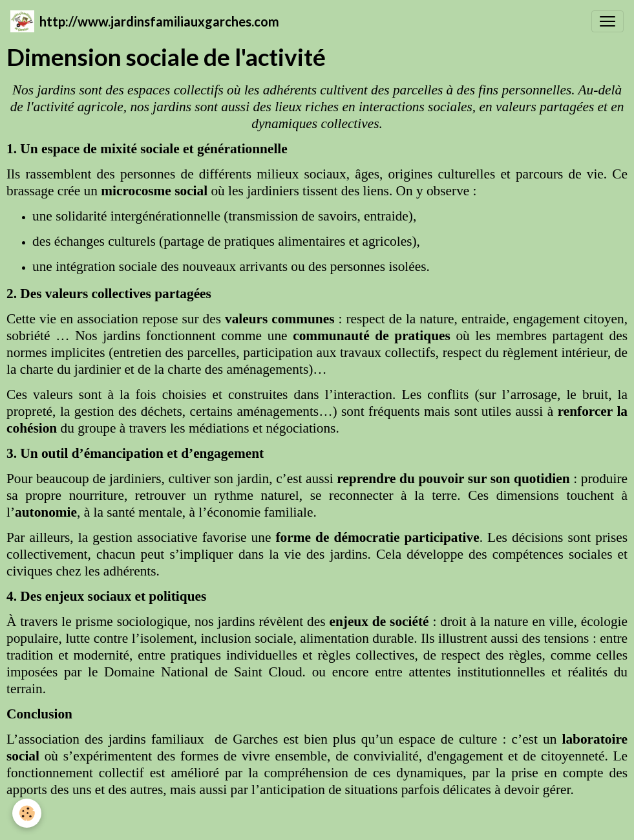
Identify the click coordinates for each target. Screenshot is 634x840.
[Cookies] (27, 813)
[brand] (145, 21)
